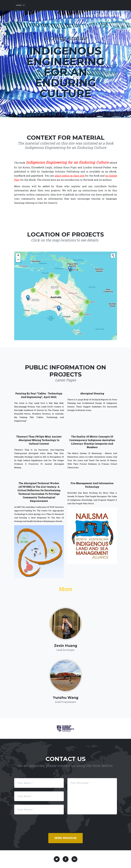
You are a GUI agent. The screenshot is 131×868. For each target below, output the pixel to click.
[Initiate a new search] (113, 256)
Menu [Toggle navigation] (20, 5)
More (66, 589)
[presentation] (37, 820)
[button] (59, 308)
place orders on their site (70, 176)
